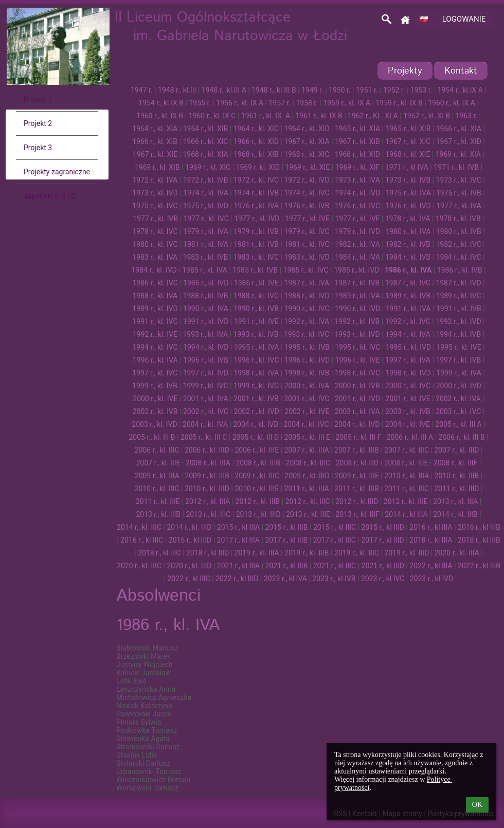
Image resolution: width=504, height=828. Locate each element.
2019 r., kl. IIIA (257, 553)
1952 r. (394, 90)
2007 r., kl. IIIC (407, 450)
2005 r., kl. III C (204, 437)
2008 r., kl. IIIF (456, 463)
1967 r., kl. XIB (357, 141)
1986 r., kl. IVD (206, 283)
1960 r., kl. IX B (160, 116)
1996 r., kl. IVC (256, 360)
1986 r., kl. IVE (256, 283)
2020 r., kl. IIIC (139, 566)
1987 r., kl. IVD (458, 283)
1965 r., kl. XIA (357, 129)
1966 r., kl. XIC (205, 141)
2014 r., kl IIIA (406, 514)
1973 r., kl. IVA (357, 180)
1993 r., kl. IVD (357, 334)
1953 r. (421, 90)
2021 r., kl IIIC (335, 566)
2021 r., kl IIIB (287, 566)
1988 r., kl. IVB (206, 296)
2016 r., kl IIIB (479, 527)
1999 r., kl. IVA (459, 373)
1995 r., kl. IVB (307, 347)
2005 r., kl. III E (307, 437)
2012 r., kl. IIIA (208, 501)
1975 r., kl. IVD (206, 206)
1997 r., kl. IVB (458, 360)
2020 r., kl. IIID (189, 566)
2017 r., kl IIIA (238, 540)
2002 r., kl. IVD (257, 411)
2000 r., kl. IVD (459, 386)
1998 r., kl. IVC (357, 373)
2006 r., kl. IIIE (257, 450)
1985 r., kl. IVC (306, 270)
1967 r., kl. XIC (408, 141)
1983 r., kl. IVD (307, 257)
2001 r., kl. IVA (206, 399)
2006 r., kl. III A (410, 437)
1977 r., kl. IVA (459, 206)
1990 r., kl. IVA (206, 309)
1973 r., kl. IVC (459, 180)
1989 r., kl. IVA (357, 296)
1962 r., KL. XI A (373, 116)
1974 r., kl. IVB (256, 193)
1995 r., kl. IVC (357, 347)
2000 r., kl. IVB (357, 386)
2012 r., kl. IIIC (308, 501)
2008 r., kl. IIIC (308, 463)
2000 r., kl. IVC (408, 386)
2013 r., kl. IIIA (455, 501)
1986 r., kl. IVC (155, 283)
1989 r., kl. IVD (155, 309)
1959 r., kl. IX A (347, 103)
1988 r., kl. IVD (307, 296)
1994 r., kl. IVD (206, 347)
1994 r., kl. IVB (458, 334)
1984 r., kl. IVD (154, 270)
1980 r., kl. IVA (408, 231)
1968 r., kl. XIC (307, 154)
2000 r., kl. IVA (307, 386)
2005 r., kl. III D (256, 437)
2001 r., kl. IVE (408, 399)
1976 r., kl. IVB (307, 206)
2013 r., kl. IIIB (158, 514)
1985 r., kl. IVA (205, 270)
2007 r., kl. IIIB (357, 450)
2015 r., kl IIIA (238, 527)
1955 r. (200, 103)
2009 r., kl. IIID (307, 476)
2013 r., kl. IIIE (308, 514)
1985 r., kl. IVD (356, 270)
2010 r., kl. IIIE (257, 489)
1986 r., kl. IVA (408, 270)
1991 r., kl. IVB (459, 309)
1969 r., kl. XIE (307, 167)
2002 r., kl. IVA (458, 399)
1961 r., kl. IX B (319, 116)
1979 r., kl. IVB (256, 231)
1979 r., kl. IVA (206, 231)
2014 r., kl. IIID (189, 527)
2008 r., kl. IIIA (208, 463)
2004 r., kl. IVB (256, 424)
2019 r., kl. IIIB (307, 553)
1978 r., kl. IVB (458, 219)
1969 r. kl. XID (258, 167)
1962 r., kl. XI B (427, 116)
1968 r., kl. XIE (408, 154)
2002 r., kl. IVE (307, 411)
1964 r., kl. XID (307, 129)
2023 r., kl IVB (334, 579)
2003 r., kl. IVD (154, 424)
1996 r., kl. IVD (307, 360)
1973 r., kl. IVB (408, 180)
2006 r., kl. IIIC (157, 450)
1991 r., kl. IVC (155, 321)
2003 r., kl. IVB (408, 411)
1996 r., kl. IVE (358, 360)
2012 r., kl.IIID (357, 501)
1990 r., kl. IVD (357, 309)
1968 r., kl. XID (357, 154)
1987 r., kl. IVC (408, 283)
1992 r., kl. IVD (458, 321)
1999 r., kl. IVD (256, 386)
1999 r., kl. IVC (205, 386)
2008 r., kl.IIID (357, 463)
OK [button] (477, 805)
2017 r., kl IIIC (335, 540)
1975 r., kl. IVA (408, 193)
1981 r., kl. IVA (206, 244)
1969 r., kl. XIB (157, 167)
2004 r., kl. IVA (205, 424)
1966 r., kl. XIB (155, 141)
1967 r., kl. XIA (307, 141)
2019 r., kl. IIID (407, 553)
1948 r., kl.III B (274, 90)
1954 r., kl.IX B (161, 103)
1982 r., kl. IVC (458, 244)
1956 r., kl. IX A (240, 103)
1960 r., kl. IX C (212, 116)
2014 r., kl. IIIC (139, 527)
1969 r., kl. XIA (458, 154)
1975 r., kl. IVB (459, 193)
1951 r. (367, 90)
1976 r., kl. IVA (256, 206)
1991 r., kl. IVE (256, 321)
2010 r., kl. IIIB (457, 476)
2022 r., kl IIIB (479, 566)
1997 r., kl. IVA (408, 360)
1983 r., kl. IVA (155, 257)
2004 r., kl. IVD (357, 424)
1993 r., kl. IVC (307, 334)
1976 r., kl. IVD (408, 206)
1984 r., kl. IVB (408, 257)
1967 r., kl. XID (459, 141)
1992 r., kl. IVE (155, 334)
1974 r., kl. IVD (357, 193)
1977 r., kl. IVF (357, 219)
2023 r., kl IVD (432, 579)
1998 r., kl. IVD (408, 373)
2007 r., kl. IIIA (307, 450)
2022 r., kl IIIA (431, 566)
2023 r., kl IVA (285, 579)
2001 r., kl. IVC (307, 399)
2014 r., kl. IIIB (455, 514)
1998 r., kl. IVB (307, 373)
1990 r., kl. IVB (256, 309)
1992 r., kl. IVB (357, 321)
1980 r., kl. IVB (459, 231)
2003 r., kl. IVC (458, 411)
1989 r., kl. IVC (459, 296)
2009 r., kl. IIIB (207, 476)
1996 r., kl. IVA (155, 360)
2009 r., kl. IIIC (257, 476)
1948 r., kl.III (177, 90)
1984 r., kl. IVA (357, 257)
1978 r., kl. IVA (408, 219)
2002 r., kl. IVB (155, 411)
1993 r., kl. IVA (205, 334)
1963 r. (467, 116)
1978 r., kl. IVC (155, 231)
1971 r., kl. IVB (456, 167)
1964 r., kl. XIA (155, 129)
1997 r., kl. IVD (206, 373)
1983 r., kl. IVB (206, 257)
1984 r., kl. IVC (459, 257)
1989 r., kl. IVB (408, 296)
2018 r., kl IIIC (159, 553)
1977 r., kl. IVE (307, 219)
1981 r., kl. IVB (256, 244)
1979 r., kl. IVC (307, 231)
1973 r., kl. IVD (155, 193)
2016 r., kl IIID (190, 540)
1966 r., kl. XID (256, 141)
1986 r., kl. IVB (460, 270)
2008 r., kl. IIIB (258, 463)
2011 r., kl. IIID (456, 489)
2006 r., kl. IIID (207, 450)
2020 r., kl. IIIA (457, 553)
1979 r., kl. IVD (357, 231)
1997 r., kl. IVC (155, 373)
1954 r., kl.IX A (460, 90)
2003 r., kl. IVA (357, 411)
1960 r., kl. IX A (452, 103)
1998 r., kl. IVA (256, 373)
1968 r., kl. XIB (256, 154)
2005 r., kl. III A (458, 424)
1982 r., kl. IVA (357, 244)
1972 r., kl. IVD (307, 180)
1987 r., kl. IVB (357, 283)
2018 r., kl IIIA (431, 540)
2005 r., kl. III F (358, 437)
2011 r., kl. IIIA (307, 489)
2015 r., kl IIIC (335, 527)
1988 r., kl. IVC (256, 296)
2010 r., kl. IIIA (407, 476)
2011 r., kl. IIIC (407, 489)
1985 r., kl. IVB (255, 270)
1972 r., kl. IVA (155, 180)
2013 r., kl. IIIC (208, 514)
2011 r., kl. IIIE (158, 501)
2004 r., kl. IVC (307, 424)
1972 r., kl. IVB (206, 180)
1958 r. (307, 103)
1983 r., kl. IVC (256, 257)
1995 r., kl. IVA (257, 347)
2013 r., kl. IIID (258, 514)
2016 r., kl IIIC (142, 540)
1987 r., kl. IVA (307, 283)
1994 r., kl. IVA (408, 334)
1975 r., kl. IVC (155, 206)
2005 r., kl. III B (152, 437)
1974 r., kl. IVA (206, 193)
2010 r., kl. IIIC (157, 489)
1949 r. (312, 90)
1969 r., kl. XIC (208, 167)
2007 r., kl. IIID (456, 450)
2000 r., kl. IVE (155, 399)
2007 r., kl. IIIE (158, 463)
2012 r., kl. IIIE (406, 501)
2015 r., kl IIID (383, 527)
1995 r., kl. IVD (408, 347)
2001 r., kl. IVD (357, 399)
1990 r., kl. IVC (307, 309)
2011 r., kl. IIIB (357, 489)
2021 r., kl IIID (383, 566)
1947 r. (142, 90)
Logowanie (464, 19)
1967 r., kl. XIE (155, 154)
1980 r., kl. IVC (155, 244)
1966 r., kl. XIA (459, 129)
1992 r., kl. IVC (408, 321)
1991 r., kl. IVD (206, 321)
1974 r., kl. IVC (307, 193)
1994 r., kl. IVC (155, 347)
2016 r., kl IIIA (431, 527)
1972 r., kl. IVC (256, 180)
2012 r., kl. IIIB (258, 501)
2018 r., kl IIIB (479, 540)
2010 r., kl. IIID (207, 489)
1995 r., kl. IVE (458, 347)
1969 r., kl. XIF (358, 167)
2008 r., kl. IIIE (406, 463)
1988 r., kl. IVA (155, 296)
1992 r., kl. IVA (307, 321)
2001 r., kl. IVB (256, 399)
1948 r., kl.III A (224, 90)
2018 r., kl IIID (208, 553)
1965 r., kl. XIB (408, 129)
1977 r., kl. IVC (206, 219)
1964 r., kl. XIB (206, 129)
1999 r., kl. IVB (155, 386)
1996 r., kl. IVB (206, 360)
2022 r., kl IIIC (188, 579)
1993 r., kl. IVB (256, 334)
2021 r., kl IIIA (238, 566)
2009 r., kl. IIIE (357, 476)
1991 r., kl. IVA (408, 309)
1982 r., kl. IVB (408, 244)
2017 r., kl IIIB (286, 540)
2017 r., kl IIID (382, 540)
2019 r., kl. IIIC (357, 553)
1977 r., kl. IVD (257, 219)
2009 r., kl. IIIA (157, 476)
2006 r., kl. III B (462, 437)
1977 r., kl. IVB (155, 219)
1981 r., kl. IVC (307, 244)
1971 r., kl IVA (407, 167)
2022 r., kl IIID (237, 579)
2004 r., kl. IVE (408, 424)
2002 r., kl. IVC (206, 411)
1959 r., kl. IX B (399, 103)
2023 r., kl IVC (383, 579)
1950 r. (340, 90)
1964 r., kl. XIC (256, 129)
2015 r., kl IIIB (287, 527)
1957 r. (280, 103)
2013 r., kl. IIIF (357, 514)
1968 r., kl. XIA (205, 154)
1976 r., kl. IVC (357, 206)
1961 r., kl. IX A (266, 116)
